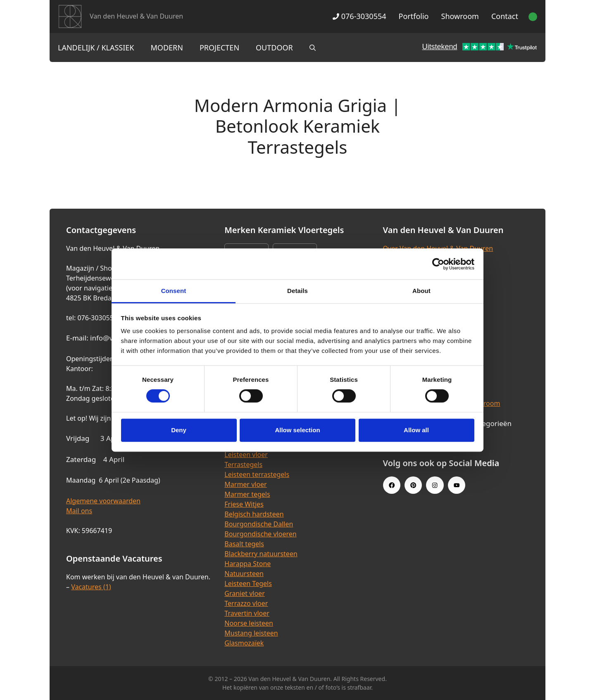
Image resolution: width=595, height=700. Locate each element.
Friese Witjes (244, 504)
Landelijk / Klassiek (96, 48)
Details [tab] (297, 291)
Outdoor (274, 48)
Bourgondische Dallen (259, 524)
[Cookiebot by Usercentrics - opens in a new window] (438, 264)
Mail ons (79, 511)
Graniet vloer (244, 593)
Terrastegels (243, 464)
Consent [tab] (174, 291)
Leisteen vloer (246, 455)
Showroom (460, 16)
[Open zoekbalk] (313, 48)
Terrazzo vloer (246, 603)
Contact (505, 16)
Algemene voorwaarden (103, 501)
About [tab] (421, 291)
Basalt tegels (244, 544)
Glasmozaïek (244, 643)
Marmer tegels (247, 494)
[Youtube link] (457, 485)
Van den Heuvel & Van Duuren (136, 16)
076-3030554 (359, 16)
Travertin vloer (247, 613)
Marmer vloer (245, 484)
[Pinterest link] (413, 485)
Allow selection (297, 430)
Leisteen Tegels (248, 583)
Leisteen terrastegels (257, 474)
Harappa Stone (248, 564)
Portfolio (414, 16)
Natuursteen (244, 574)
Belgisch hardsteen (254, 514)
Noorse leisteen (249, 623)
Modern (167, 48)
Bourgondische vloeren (260, 534)
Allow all (416, 430)
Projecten (219, 48)
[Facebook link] (392, 485)
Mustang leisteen (251, 633)
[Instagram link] (435, 485)
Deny (179, 430)
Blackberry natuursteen (261, 554)
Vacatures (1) (91, 587)
